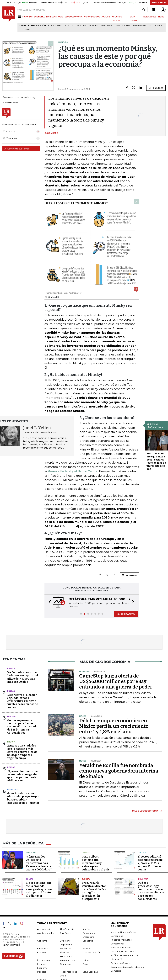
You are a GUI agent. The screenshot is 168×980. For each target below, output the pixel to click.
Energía (11, 742)
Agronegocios (45, 929)
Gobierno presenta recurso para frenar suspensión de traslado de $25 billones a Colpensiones (22, 726)
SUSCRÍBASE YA (126, 614)
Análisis (86, 929)
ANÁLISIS (106, 17)
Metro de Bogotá (142, 26)
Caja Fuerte (66, 933)
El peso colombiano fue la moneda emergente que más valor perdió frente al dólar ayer (39, 889)
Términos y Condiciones (123, 951)
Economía (88, 941)
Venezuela (31, 853)
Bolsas (11, 691)
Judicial (86, 879)
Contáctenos (117, 944)
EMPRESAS (51, 17)
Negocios (81, 26)
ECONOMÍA (39, 17)
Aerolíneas (106, 26)
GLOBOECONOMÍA (74, 17)
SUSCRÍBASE (159, 2)
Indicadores (43, 960)
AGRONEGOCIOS (92, 17)
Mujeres (93, 26)
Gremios (158, 26)
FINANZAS (28, 17)
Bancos (11, 669)
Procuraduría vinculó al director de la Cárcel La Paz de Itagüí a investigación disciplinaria (94, 891)
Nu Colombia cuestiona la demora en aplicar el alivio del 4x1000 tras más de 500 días (23, 677)
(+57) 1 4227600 (11, 945)
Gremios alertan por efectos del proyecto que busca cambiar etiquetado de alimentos (23, 798)
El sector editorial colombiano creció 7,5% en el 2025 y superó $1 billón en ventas (150, 863)
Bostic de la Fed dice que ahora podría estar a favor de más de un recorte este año (156, 461)
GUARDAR (156, 88)
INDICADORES (150, 17)
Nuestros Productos (121, 940)
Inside (86, 960)
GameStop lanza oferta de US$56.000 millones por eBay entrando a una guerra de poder (116, 681)
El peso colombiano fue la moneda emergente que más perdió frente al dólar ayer (23, 776)
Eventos (87, 948)
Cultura (142, 853)
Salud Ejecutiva (90, 972)
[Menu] (20, 17)
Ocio (85, 964)
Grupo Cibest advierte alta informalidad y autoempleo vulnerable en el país (96, 863)
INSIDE (161, 17)
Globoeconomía (91, 952)
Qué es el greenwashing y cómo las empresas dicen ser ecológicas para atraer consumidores (151, 891)
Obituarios (65, 964)
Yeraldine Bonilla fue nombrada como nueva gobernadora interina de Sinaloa (119, 771)
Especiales (65, 948)
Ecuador (69, 26)
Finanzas (42, 952)
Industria (12, 790)
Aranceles (56, 26)
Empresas (42, 948)
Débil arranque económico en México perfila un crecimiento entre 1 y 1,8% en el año (114, 726)
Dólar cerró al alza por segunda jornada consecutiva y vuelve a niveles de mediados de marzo (23, 701)
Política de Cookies (121, 963)
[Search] (144, 10)
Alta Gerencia (67, 929)
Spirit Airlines (123, 26)
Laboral (12, 716)
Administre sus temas (17, 149)
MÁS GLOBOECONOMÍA (145, 811)
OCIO (61, 17)
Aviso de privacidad (121, 948)
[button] (49, 602)
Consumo (42, 941)
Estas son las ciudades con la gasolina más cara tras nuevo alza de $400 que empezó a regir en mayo (22, 752)
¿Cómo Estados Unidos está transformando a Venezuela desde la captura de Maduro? (39, 863)
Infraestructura (67, 960)
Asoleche (25, 30)
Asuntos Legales (46, 933)
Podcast (42, 972)
